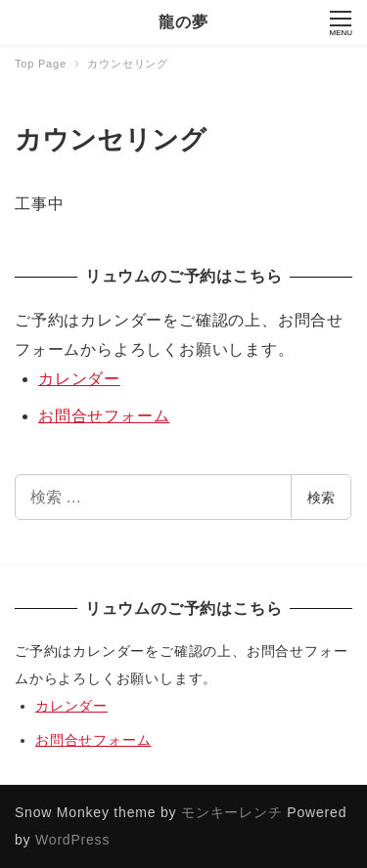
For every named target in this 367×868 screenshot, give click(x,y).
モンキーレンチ (232, 812)
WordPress (72, 840)
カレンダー (79, 379)
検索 (321, 498)
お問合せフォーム (104, 416)
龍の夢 (183, 22)
